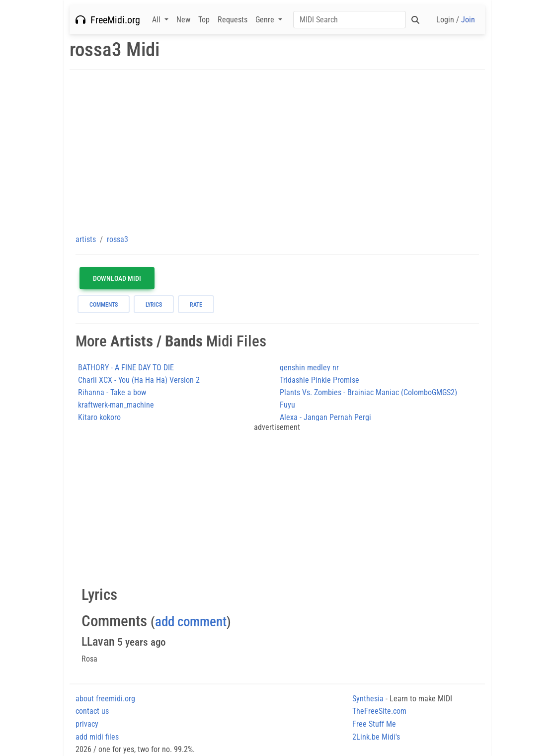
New (183, 20)
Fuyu (287, 405)
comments (104, 305)
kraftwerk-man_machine (116, 405)
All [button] (157, 20)
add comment (191, 622)
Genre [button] (266, 20)
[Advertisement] (277, 152)
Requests (233, 20)
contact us (92, 711)
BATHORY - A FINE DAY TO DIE (126, 368)
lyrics (154, 305)
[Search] (350, 20)
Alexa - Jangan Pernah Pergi (325, 417)
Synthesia (368, 699)
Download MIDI (117, 278)
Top (204, 20)
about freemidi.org (105, 699)
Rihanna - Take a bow (112, 392)
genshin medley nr (309, 368)
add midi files (97, 737)
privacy (87, 724)
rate (196, 305)
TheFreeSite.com (379, 711)
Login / (456, 20)
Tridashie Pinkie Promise (319, 380)
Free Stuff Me (374, 724)
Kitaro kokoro (99, 417)
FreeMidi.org (108, 20)
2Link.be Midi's (376, 737)
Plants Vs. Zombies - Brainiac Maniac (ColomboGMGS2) (368, 392)
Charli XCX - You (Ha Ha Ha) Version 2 (139, 380)
